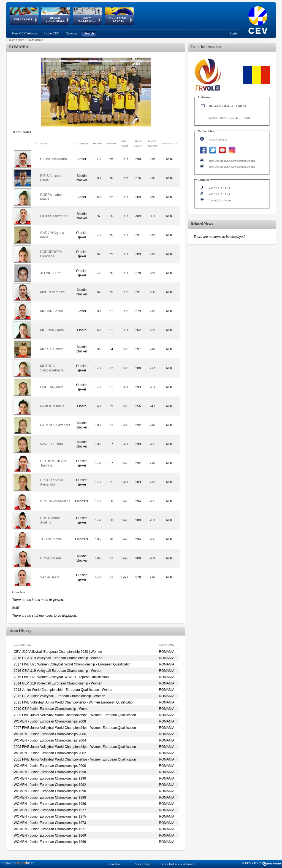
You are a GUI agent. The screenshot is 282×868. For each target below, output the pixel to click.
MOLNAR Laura (52, 330)
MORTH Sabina (52, 349)
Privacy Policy (143, 864)
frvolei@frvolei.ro (220, 200)
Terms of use (114, 864)
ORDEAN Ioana (52, 387)
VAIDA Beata (50, 577)
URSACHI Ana (51, 558)
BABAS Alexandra (54, 159)
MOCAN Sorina (52, 311)
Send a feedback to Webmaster (178, 864)
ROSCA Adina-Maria (55, 501)
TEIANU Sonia (51, 539)
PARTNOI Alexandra (55, 425)
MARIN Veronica (52, 292)
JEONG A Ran (51, 273)
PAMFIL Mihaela (52, 406)
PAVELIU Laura (52, 444)
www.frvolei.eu (218, 139)
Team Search (16, 40)
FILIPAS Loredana (54, 216)
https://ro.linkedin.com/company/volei (232, 161)
